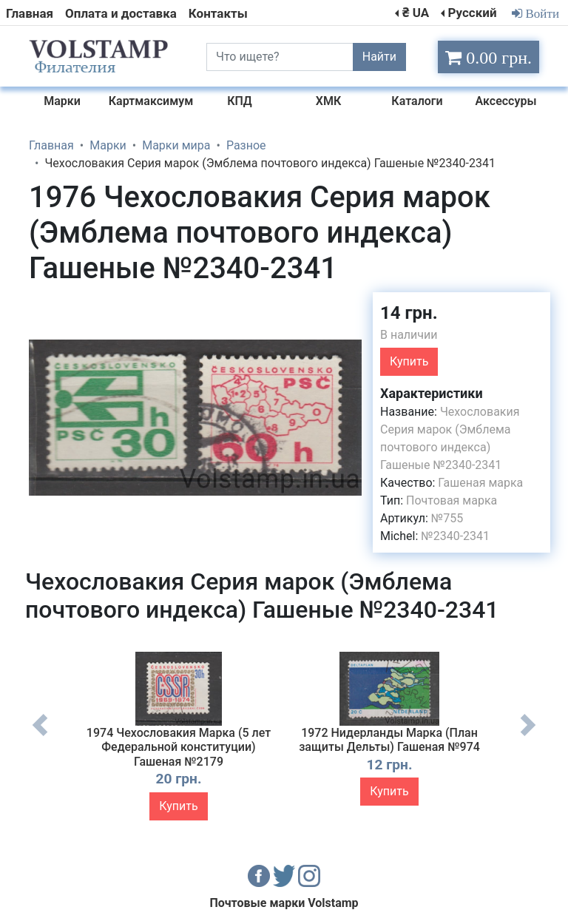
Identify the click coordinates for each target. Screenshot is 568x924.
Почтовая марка (452, 500)
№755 (447, 518)
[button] (348, 306)
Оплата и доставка (121, 13)
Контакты (218, 13)
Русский (472, 13)
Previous (40, 736)
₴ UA (416, 13)
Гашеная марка (480, 483)
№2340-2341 (455, 536)
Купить (409, 361)
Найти (379, 57)
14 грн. (409, 313)
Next (528, 736)
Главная (30, 13)
